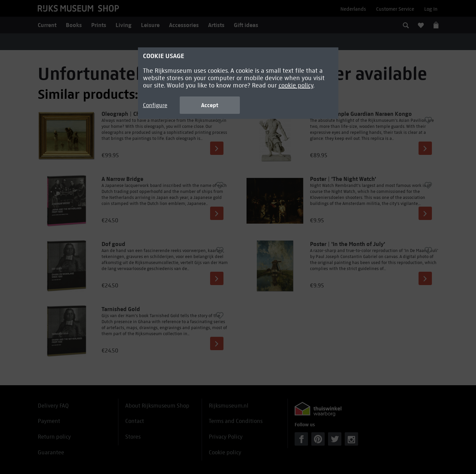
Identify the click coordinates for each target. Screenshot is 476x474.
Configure (155, 105)
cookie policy (296, 85)
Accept (210, 105)
